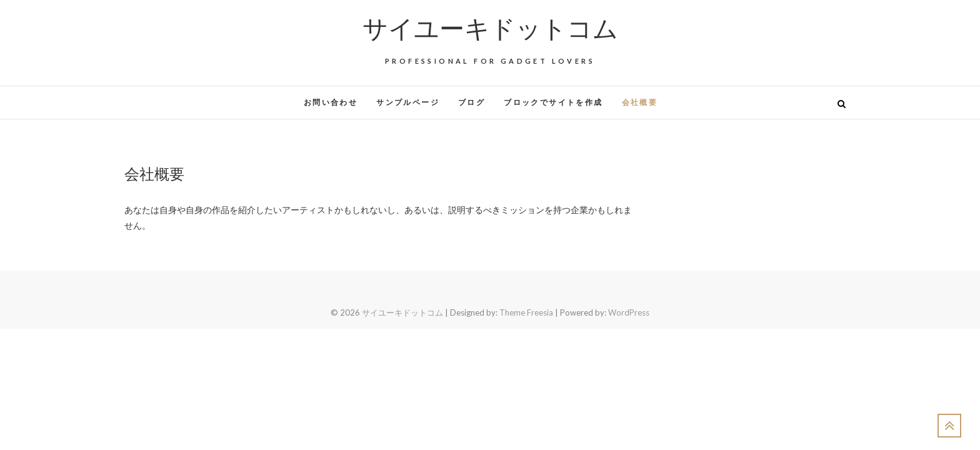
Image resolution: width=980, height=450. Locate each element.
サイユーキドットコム (490, 27)
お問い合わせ (331, 102)
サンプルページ (408, 102)
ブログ (472, 102)
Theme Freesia (526, 312)
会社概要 (640, 102)
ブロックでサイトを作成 (553, 102)
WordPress (629, 312)
